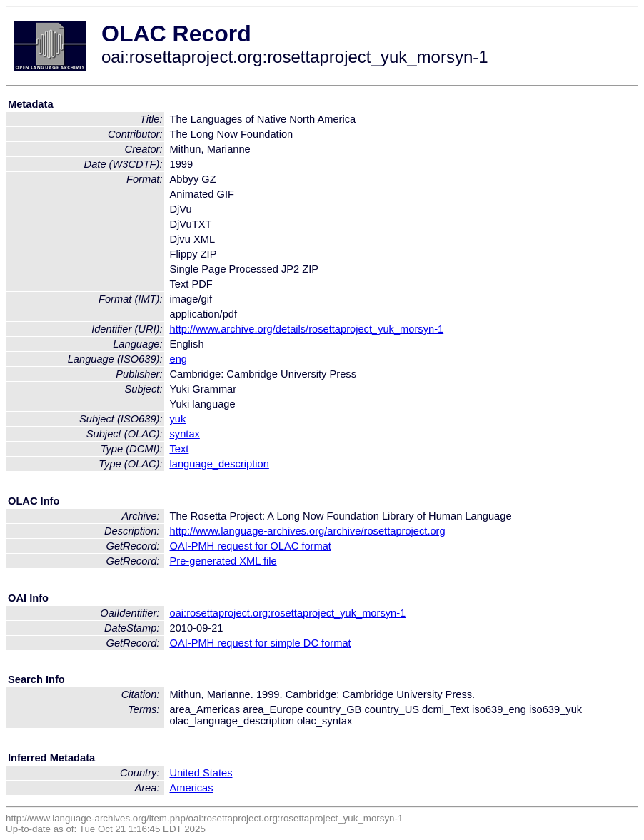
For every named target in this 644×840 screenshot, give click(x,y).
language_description (220, 464)
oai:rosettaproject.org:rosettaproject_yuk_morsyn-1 (288, 613)
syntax (185, 434)
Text (180, 449)
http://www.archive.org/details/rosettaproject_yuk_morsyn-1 (307, 329)
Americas (192, 788)
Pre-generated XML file (223, 561)
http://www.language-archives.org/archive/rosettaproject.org (308, 531)
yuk (178, 419)
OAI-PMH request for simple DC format (261, 643)
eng (178, 359)
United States (201, 773)
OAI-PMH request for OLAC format (251, 546)
